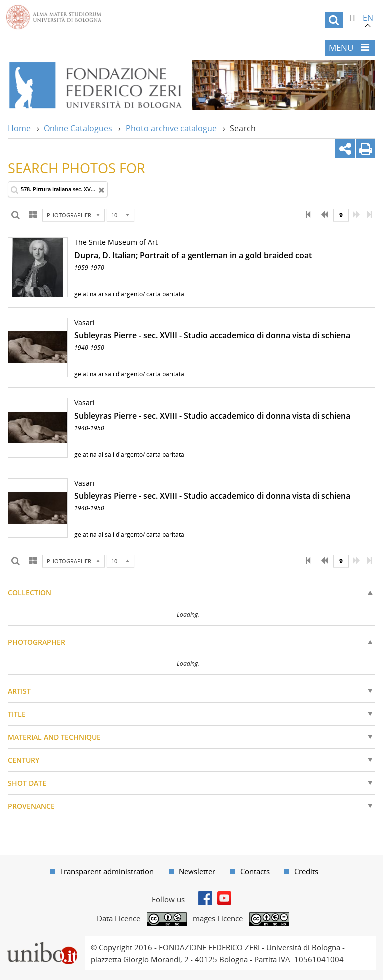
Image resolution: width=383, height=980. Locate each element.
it (353, 18)
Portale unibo (42, 942)
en (368, 18)
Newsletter (197, 871)
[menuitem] (102, 871)
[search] (334, 20)
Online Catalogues (78, 128)
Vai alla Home (95, 85)
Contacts (255, 871)
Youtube (224, 898)
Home (19, 128)
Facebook (205, 898)
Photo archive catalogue (171, 128)
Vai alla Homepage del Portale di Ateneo (54, 17)
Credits (306, 871)
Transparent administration (107, 871)
